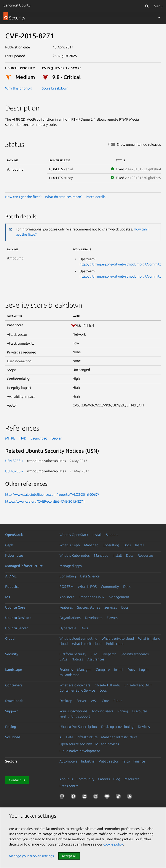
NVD (23, 438)
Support (112, 535)
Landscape (14, 670)
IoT (8, 597)
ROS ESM (66, 587)
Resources (146, 555)
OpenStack (14, 535)
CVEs (63, 659)
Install (97, 535)
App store (67, 597)
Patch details (96, 197)
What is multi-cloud (87, 644)
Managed (91, 545)
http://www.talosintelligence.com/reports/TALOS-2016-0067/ (52, 494)
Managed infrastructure (24, 566)
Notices (77, 659)
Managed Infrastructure (119, 737)
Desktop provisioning (117, 727)
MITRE (10, 438)
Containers (14, 685)
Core (105, 701)
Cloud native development (80, 751)
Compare (103, 670)
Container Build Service (77, 690)
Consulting (111, 545)
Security (12, 654)
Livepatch (109, 654)
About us (66, 779)
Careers (104, 779)
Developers (94, 618)
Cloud (10, 638)
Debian (57, 438)
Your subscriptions (73, 711)
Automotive (69, 761)
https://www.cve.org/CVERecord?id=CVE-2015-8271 (45, 501)
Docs (127, 545)
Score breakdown (55, 88)
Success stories (89, 607)
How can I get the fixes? (23, 197)
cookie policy (113, 844)
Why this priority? (19, 88)
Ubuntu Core (15, 607)
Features (66, 607)
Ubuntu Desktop (18, 618)
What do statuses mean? (64, 197)
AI (61, 737)
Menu (158, 6)
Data (69, 737)
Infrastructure (87, 737)
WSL (94, 701)
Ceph (9, 545)
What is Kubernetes (75, 555)
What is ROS (87, 587)
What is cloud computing (78, 638)
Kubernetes (14, 555)
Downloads (14, 701)
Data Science (90, 576)
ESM (94, 654)
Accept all (69, 856)
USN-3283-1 (14, 461)
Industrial (88, 761)
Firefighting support (75, 716)
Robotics (12, 587)
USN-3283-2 (14, 471)
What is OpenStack (74, 535)
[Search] (147, 6)
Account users (102, 711)
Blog (117, 779)
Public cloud (115, 644)
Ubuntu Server (17, 628)
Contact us (17, 780)
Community (110, 587)
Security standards (135, 654)
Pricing (123, 711)
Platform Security (73, 654)
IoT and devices (107, 744)
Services (111, 607)
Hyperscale (68, 628)
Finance (139, 761)
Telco (126, 761)
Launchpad (39, 438)
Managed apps (71, 566)
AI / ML (11, 576)
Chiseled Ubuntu (107, 685)
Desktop (66, 701)
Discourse (140, 711)
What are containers (75, 685)
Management (119, 597)
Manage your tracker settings (31, 856)
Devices (144, 727)
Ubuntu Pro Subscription (78, 727)
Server (81, 701)
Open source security (76, 744)
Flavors (112, 618)
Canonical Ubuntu (17, 5)
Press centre (69, 786)
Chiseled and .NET (138, 685)
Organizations (70, 618)
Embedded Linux (92, 597)
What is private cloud (118, 638)
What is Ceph (70, 545)
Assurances (96, 659)
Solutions (13, 737)
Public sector (109, 761)
